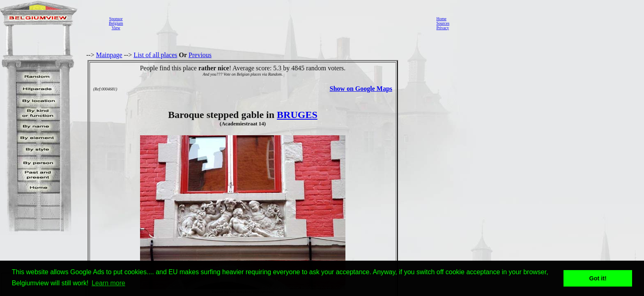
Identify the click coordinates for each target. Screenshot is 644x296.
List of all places (155, 55)
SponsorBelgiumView (116, 23)
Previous (200, 55)
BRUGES (297, 115)
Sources (443, 23)
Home (441, 19)
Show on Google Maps (361, 89)
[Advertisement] (277, 23)
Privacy (443, 28)
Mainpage (109, 55)
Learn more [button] (108, 283)
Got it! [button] (598, 278)
